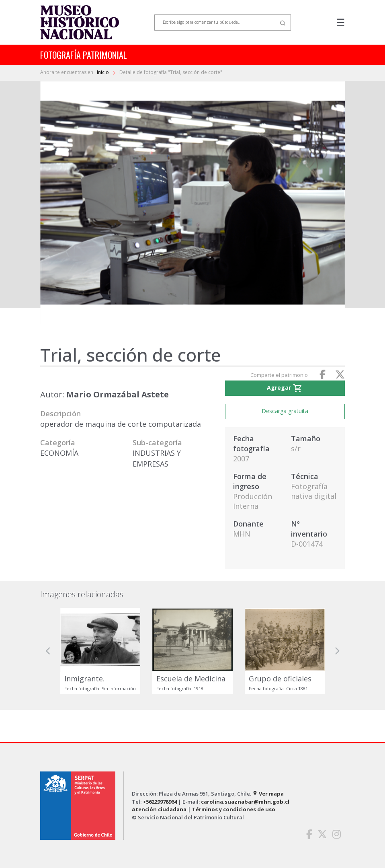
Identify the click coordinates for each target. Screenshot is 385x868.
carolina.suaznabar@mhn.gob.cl (245, 802)
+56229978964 (160, 802)
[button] (48, 651)
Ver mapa (268, 794)
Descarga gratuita (285, 411)
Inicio (103, 72)
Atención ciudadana (159, 809)
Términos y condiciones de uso (234, 809)
